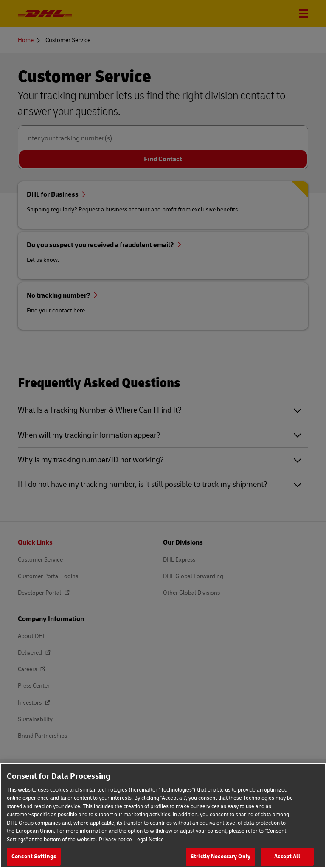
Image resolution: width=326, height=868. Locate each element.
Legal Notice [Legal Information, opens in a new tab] (149, 840)
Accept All (287, 857)
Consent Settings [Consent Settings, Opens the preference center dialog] (34, 857)
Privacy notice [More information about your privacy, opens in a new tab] (115, 840)
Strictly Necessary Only (221, 857)
